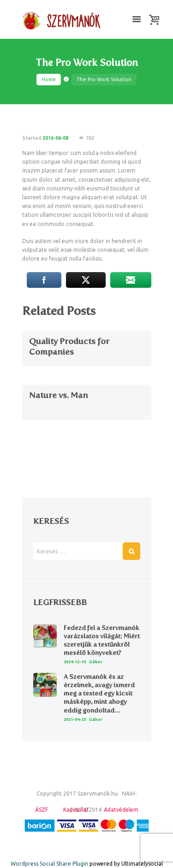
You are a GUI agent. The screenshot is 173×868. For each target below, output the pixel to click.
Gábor (96, 662)
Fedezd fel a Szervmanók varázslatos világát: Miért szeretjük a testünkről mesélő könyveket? (102, 641)
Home (49, 79)
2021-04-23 (75, 719)
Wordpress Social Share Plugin (50, 864)
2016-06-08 (55, 138)
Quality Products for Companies (69, 347)
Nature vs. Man (59, 395)
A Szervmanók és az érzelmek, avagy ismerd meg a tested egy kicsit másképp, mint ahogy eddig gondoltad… (99, 694)
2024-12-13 (75, 662)
